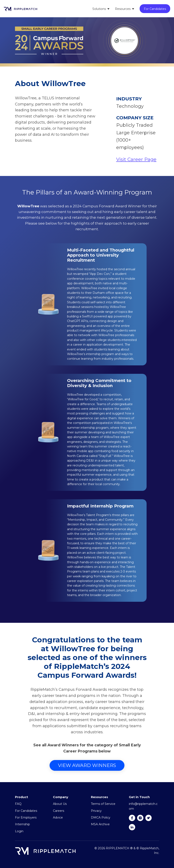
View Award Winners (87, 765)
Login (19, 831)
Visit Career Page (136, 159)
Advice (58, 817)
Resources (123, 9)
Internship (22, 824)
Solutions (99, 9)
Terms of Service (103, 804)
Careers (59, 811)
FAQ (18, 804)
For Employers (26, 817)
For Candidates (155, 9)
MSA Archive (100, 824)
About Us (60, 804)
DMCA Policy (101, 817)
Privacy (96, 811)
